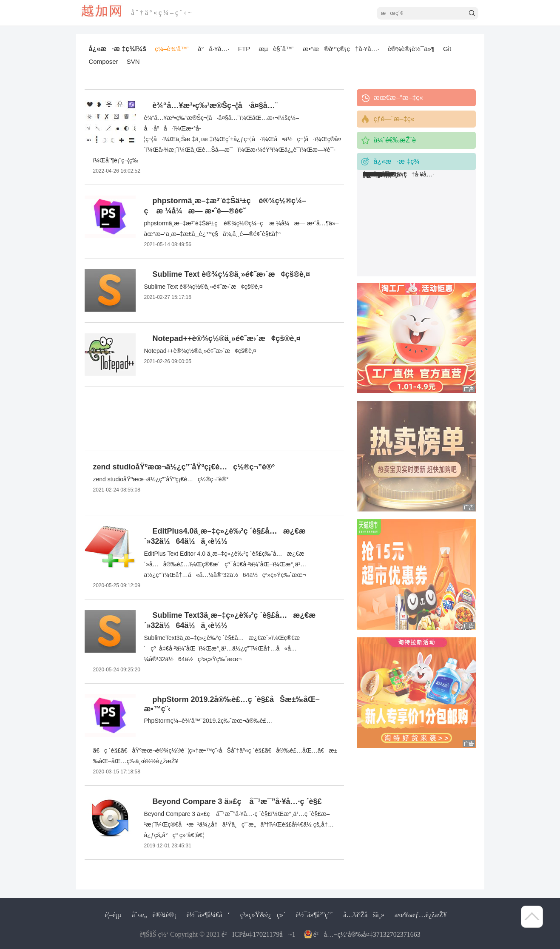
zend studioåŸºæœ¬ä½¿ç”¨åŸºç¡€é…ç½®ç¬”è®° (184, 467)
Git (447, 49)
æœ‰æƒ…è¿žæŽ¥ (421, 915)
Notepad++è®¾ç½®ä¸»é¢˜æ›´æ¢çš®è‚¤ (227, 338)
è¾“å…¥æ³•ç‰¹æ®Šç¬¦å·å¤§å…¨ (215, 105)
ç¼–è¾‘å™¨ (172, 49)
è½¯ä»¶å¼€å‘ (208, 915)
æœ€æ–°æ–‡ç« (399, 98)
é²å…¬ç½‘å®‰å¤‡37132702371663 (367, 934)
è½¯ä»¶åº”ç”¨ (314, 915)
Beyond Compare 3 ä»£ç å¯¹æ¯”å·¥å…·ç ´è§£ (237, 801)
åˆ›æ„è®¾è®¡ (154, 915)
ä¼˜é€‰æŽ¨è (401, 140)
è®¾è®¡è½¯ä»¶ (411, 49)
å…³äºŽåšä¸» (364, 915)
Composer (104, 61)
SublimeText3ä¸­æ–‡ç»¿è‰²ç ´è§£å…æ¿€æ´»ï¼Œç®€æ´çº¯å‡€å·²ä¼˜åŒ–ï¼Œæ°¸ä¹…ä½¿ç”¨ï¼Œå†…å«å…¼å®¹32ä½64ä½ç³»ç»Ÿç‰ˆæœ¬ (222, 648)
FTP (244, 49)
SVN (133, 61)
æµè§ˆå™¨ (276, 49)
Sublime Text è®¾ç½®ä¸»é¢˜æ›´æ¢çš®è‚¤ (232, 274)
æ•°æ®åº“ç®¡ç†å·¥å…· (341, 49)
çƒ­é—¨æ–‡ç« (395, 119)
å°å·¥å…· (214, 49)
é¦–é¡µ (113, 915)
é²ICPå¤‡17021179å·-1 (259, 934)
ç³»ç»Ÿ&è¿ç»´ (263, 915)
